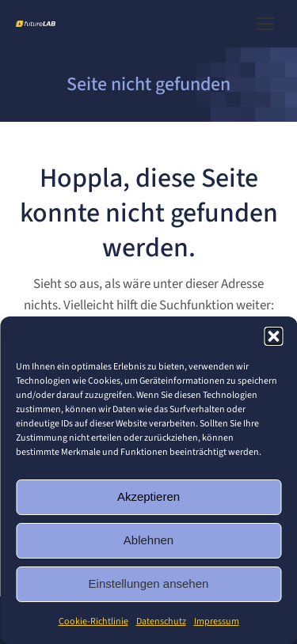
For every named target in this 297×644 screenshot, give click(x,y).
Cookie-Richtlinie (93, 621)
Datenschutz (161, 621)
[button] (273, 336)
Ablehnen (148, 540)
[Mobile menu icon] (265, 24)
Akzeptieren (148, 496)
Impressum (217, 621)
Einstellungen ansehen (149, 583)
